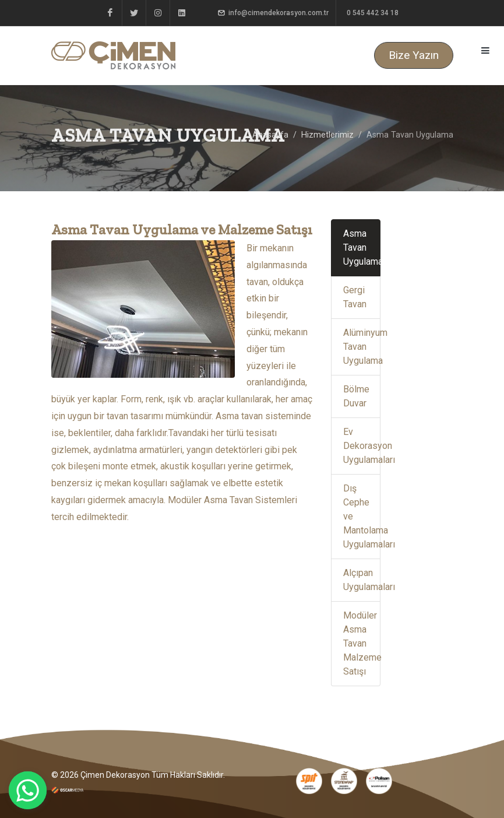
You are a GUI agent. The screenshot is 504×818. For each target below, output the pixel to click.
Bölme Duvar (356, 396)
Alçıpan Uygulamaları (362, 580)
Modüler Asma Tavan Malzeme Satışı (362, 643)
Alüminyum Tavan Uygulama (362, 347)
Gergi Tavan (355, 297)
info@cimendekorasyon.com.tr (273, 13)
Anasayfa (270, 135)
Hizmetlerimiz (327, 135)
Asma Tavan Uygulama (362, 247)
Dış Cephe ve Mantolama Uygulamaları (362, 516)
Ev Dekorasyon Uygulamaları (362, 446)
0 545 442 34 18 (372, 13)
